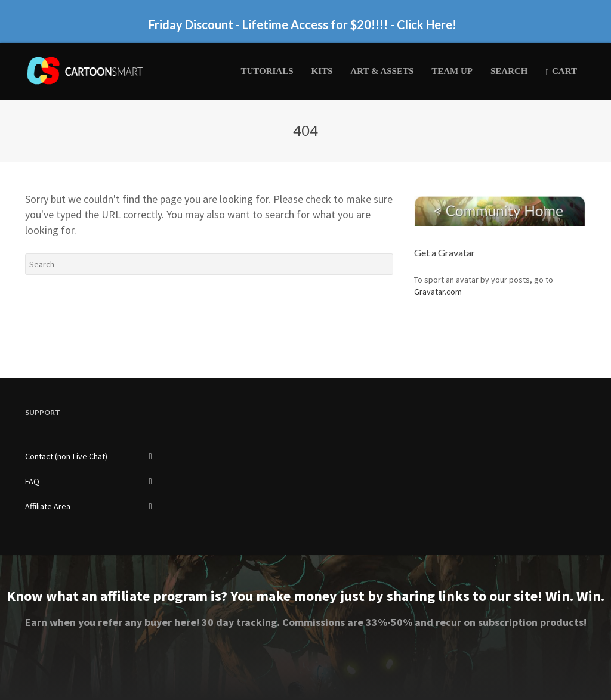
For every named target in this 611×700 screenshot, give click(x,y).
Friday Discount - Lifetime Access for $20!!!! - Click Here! (303, 24)
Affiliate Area (48, 506)
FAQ (32, 481)
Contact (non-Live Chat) (66, 456)
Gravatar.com (438, 292)
